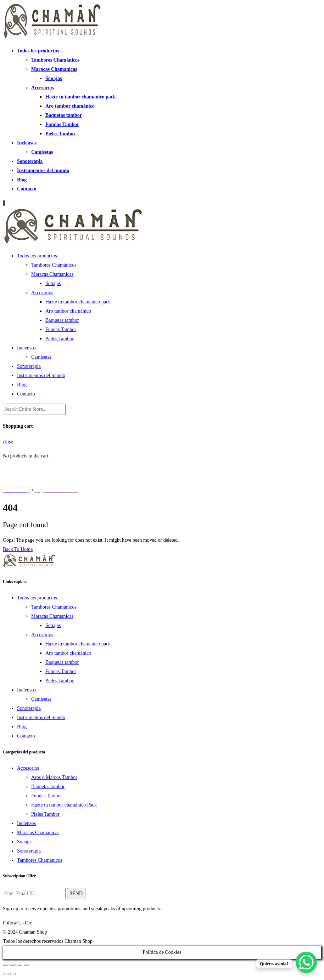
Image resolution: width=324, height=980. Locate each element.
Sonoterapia (30, 161)
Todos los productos (38, 51)
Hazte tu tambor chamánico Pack (64, 805)
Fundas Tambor (62, 124)
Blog (22, 180)
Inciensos (27, 143)
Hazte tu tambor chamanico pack (81, 97)
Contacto (27, 189)
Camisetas (42, 152)
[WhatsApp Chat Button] (306, 962)
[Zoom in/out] (27, 965)
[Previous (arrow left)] (6, 974)
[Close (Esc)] (6, 965)
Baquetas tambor (64, 115)
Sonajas (54, 78)
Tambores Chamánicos (55, 60)
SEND (76, 893)
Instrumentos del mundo (43, 170)
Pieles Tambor (60, 134)
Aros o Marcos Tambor (54, 777)
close (8, 442)
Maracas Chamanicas (54, 69)
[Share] (13, 965)
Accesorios (43, 88)
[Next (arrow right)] (13, 974)
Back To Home (18, 549)
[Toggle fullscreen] (19, 965)
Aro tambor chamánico (70, 106)
